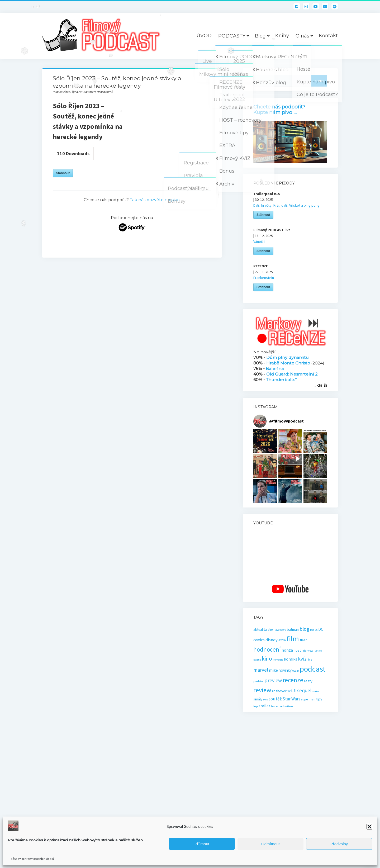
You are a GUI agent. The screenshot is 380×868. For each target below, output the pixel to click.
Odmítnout (270, 844)
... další (320, 385)
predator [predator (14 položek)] (258, 681)
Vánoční (259, 241)
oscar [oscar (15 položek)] (296, 671)
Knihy (282, 36)
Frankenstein (264, 278)
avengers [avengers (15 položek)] (281, 630)
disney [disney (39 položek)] (272, 640)
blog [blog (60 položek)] (304, 629)
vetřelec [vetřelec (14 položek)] (289, 706)
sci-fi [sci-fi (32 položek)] (292, 691)
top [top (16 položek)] (256, 706)
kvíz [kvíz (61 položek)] (302, 659)
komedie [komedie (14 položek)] (278, 660)
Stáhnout (63, 173)
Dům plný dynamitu (288, 357)
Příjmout (202, 844)
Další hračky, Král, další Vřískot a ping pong (286, 205)
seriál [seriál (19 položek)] (316, 691)
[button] (369, 827)
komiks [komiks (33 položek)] (291, 659)
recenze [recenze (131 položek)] (293, 680)
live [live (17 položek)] (310, 659)
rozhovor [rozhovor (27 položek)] (279, 691)
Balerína (275, 369)
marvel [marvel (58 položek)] (261, 670)
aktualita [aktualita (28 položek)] (260, 629)
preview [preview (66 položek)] (273, 680)
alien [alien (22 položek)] (271, 630)
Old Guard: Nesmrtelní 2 (292, 374)
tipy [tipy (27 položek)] (319, 699)
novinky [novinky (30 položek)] (285, 670)
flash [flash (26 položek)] (304, 640)
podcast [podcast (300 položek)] (313, 669)
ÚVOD (204, 36)
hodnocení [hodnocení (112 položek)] (267, 649)
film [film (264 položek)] (293, 639)
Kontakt (328, 36)
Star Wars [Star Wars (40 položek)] (291, 699)
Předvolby (339, 844)
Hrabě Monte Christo (288, 363)
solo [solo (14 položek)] (265, 699)
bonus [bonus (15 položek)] (314, 630)
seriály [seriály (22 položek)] (258, 699)
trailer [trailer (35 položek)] (264, 706)
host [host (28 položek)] (297, 650)
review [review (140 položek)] (262, 690)
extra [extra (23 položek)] (282, 640)
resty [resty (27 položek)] (308, 681)
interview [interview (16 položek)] (307, 651)
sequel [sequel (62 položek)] (304, 690)
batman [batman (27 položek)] (293, 629)
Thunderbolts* (281, 380)
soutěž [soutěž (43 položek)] (275, 699)
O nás (302, 36)
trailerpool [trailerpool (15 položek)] (277, 706)
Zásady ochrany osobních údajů (32, 859)
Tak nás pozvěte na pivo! (155, 200)
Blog (260, 36)
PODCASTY (232, 36)
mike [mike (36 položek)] (273, 670)
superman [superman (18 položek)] (308, 699)
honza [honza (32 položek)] (287, 650)
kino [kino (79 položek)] (267, 659)
